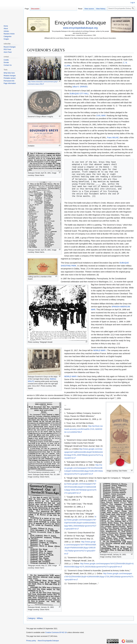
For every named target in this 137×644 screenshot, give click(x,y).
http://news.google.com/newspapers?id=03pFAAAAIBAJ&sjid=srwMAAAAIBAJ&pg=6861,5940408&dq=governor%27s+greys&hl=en (80, 523)
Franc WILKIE (113, 138)
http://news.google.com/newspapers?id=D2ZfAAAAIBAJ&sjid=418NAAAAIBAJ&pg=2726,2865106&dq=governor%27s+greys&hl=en (99, 577)
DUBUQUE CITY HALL (79, 94)
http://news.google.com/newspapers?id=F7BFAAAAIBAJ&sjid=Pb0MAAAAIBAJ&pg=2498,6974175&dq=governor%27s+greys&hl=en (80, 548)
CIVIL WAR (101, 116)
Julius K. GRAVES (80, 87)
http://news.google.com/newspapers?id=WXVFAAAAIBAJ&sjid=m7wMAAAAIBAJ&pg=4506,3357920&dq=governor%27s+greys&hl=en (80, 487)
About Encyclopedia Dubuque (48, 641)
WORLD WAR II (71, 376)
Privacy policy (31, 641)
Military (40, 618)
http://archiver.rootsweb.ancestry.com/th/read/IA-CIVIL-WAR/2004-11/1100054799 (84, 429)
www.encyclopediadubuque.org (80, 28)
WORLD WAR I (100, 350)
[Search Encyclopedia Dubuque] (121, 8)
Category (32, 618)
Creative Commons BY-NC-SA (56, 632)
